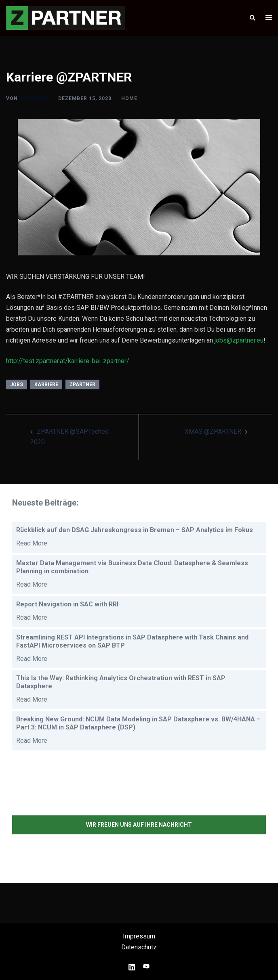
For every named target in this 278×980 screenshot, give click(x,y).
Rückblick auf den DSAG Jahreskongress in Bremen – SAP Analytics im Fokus (135, 530)
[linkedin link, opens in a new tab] (132, 966)
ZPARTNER (34, 98)
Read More (32, 543)
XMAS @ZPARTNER (213, 431)
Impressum (139, 936)
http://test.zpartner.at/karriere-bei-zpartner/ (68, 361)
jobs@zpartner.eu (239, 340)
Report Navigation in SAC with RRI (67, 604)
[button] (252, 18)
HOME (129, 98)
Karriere (46, 384)
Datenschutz (139, 947)
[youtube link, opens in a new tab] (146, 966)
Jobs (17, 384)
